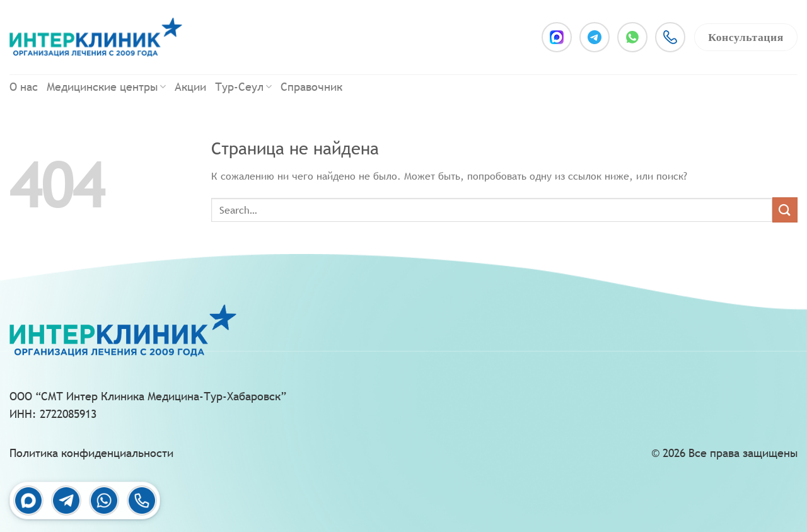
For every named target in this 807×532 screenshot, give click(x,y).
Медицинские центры (106, 87)
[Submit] (785, 210)
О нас (24, 87)
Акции (190, 87)
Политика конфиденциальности (91, 453)
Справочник (311, 87)
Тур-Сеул (243, 87)
